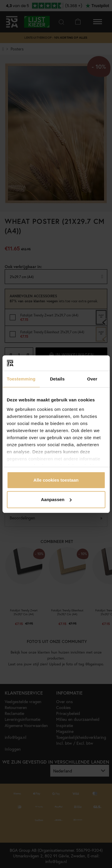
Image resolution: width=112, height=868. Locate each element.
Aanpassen (56, 499)
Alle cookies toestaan (56, 480)
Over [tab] (92, 379)
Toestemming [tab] (21, 379)
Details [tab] (57, 379)
